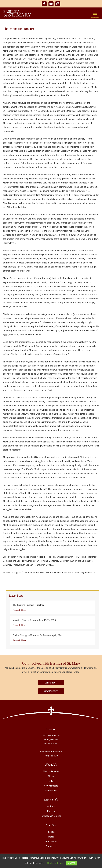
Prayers (51, 811)
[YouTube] (51, 4)
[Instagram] (58, 4)
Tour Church (51, 842)
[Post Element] (52, 608)
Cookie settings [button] (55, 863)
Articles (51, 807)
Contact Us (51, 847)
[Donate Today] (51, 683)
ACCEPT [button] (72, 863)
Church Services (51, 772)
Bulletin (51, 832)
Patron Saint (51, 791)
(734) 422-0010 (51, 756)
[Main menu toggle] (95, 13)
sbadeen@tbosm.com (51, 752)
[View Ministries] (51, 691)
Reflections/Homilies (51, 816)
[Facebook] (44, 4)
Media (51, 837)
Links (51, 781)
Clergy (51, 776)
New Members (51, 786)
